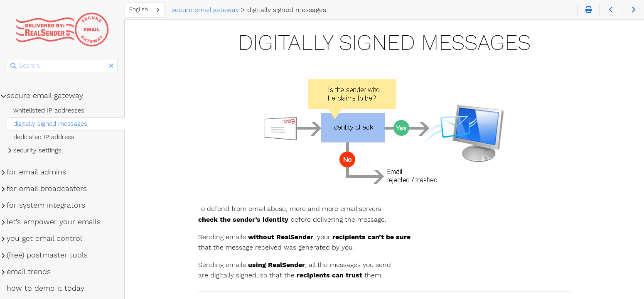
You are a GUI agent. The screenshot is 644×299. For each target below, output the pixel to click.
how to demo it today (45, 288)
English (139, 9)
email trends (29, 272)
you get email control (44, 238)
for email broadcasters (47, 189)
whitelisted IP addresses (49, 110)
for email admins (36, 172)
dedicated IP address (44, 137)
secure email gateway (45, 96)
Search (7, 59)
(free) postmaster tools (47, 255)
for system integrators (46, 205)
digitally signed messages (50, 124)
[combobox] (145, 10)
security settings (37, 150)
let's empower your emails (54, 222)
